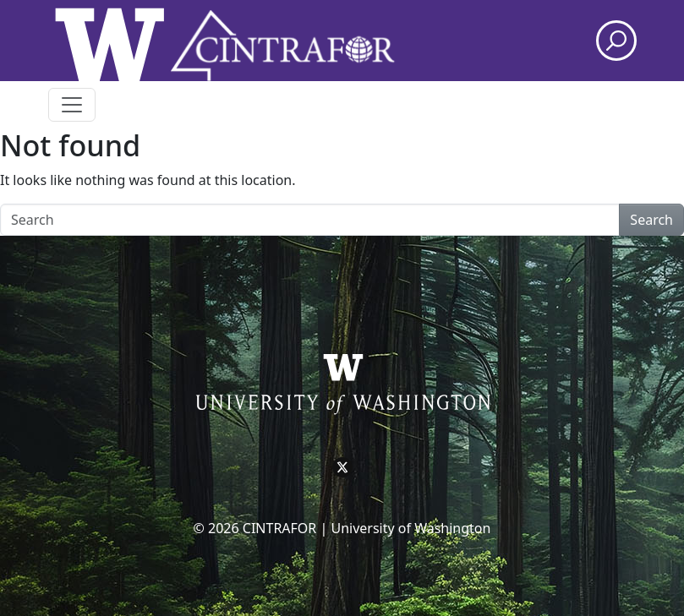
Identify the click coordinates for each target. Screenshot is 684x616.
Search (651, 220)
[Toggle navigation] (72, 105)
